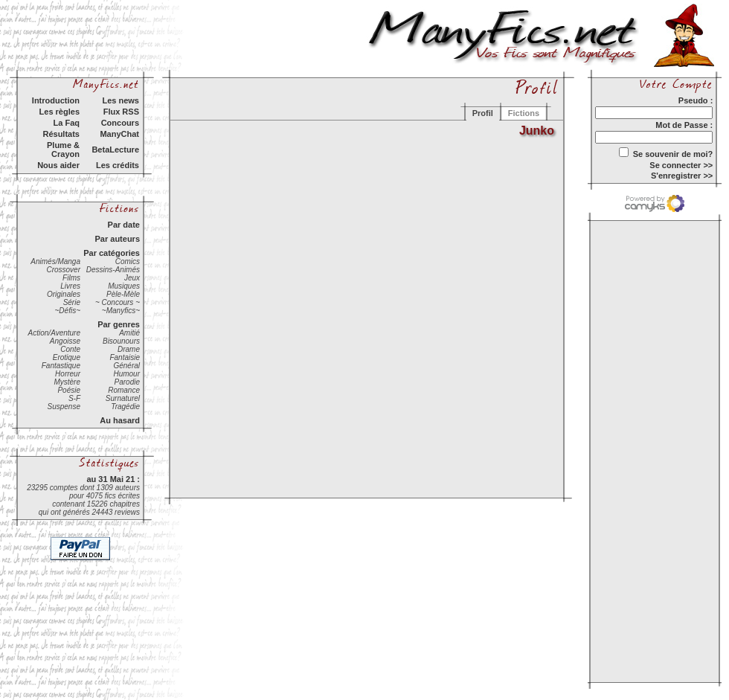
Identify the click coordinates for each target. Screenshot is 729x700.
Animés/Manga (55, 261)
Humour (126, 374)
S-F (74, 398)
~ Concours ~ (118, 302)
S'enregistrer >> (682, 176)
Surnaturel (123, 398)
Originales (64, 294)
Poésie (69, 390)
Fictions (524, 113)
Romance (124, 390)
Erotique (67, 357)
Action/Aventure (54, 333)
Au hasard (120, 420)
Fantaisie (125, 357)
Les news (121, 100)
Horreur (68, 374)
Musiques (124, 286)
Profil (483, 113)
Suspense (64, 407)
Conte (70, 349)
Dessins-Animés (113, 270)
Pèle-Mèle (123, 294)
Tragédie (125, 407)
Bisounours (121, 341)
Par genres (119, 324)
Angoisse (65, 341)
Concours (120, 123)
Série (72, 302)
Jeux (132, 278)
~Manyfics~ (121, 311)
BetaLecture (115, 150)
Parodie (127, 382)
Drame (129, 349)
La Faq (67, 123)
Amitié (129, 333)
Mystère (67, 382)
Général (126, 366)
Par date (124, 225)
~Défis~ (68, 311)
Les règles (60, 112)
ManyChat (119, 134)
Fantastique (61, 366)
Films (71, 278)
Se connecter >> (681, 165)
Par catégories (112, 253)
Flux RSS (121, 112)
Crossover (63, 270)
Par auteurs (117, 239)
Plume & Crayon (63, 150)
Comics (128, 261)
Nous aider (58, 165)
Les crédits (118, 165)
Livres (70, 286)
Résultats (61, 134)
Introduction (56, 100)
